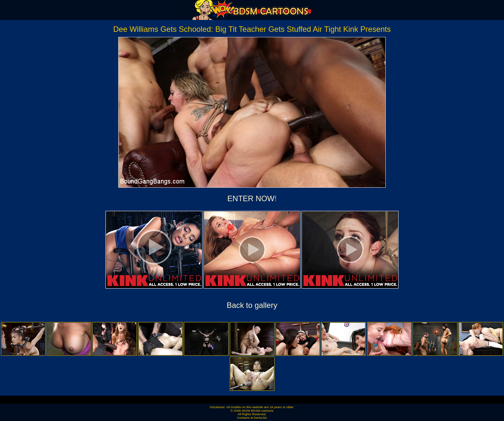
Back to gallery (252, 305)
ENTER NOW (251, 198)
